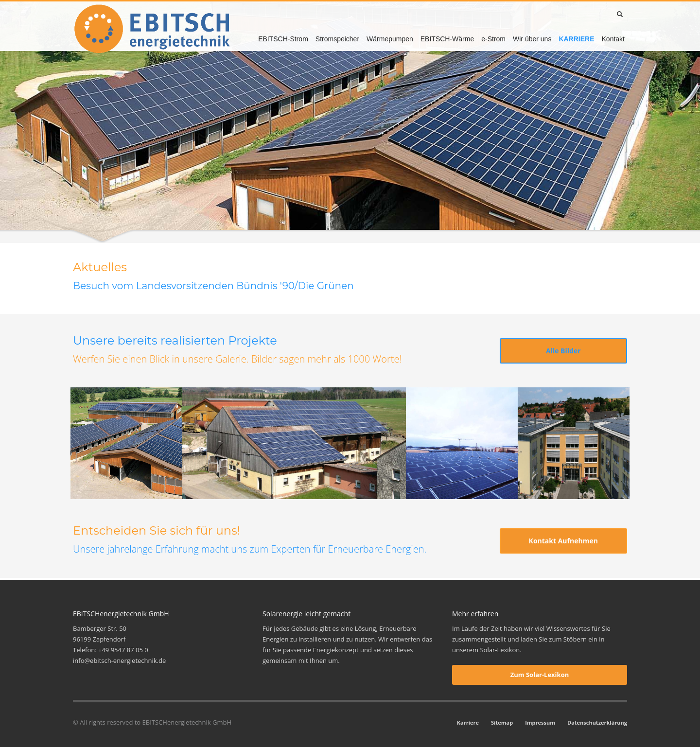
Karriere (468, 722)
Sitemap (502, 722)
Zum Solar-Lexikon (540, 675)
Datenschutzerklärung (597, 722)
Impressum (540, 722)
